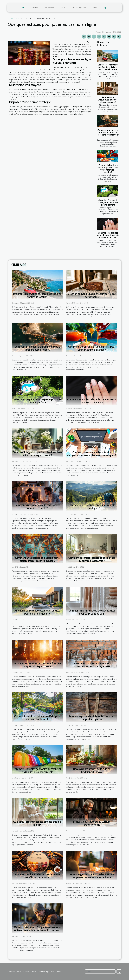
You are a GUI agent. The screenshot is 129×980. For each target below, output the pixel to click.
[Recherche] (100, 971)
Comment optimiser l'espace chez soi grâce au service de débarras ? (92, 559)
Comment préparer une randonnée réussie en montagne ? (92, 507)
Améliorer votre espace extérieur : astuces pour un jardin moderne (37, 612)
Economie (34, 8)
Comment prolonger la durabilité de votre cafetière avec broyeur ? (108, 134)
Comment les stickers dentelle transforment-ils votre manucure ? (108, 235)
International (49, 8)
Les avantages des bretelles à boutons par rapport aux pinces (92, 718)
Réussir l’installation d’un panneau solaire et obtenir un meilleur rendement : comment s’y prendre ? (37, 930)
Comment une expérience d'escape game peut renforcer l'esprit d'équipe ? (37, 559)
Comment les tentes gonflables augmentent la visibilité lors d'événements (37, 770)
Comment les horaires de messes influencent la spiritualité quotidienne (37, 665)
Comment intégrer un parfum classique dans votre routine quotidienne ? (37, 454)
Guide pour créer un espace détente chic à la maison (37, 823)
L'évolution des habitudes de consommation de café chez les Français (37, 876)
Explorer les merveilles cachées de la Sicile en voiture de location (108, 67)
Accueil (11, 18)
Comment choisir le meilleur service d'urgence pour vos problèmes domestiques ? (92, 454)
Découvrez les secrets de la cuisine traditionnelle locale (92, 770)
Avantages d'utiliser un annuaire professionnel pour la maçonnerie (92, 665)
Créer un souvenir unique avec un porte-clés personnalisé (108, 100)
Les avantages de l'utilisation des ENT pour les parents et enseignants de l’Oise (92, 876)
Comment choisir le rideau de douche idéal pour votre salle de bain (92, 612)
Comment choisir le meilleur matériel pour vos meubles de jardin (37, 718)
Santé (63, 8)
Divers (95, 8)
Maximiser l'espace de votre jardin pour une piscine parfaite (108, 202)
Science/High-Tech (79, 8)
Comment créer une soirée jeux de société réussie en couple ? (37, 507)
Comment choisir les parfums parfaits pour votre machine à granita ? (108, 169)
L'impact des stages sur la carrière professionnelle (92, 823)
